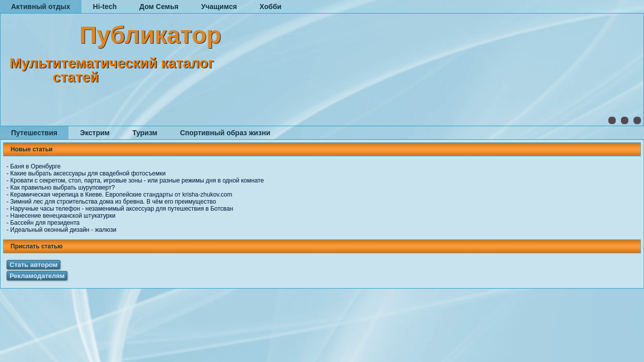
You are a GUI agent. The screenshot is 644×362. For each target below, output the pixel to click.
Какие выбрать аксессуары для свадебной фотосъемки (88, 173)
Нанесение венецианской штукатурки (63, 216)
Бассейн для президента (45, 223)
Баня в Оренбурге (35, 166)
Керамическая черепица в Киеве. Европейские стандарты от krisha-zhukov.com (121, 195)
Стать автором (33, 265)
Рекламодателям (37, 276)
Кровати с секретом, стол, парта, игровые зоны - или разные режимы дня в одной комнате (137, 180)
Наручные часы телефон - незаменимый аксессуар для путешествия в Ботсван (122, 209)
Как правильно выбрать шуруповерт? (62, 188)
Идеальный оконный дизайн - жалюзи (63, 230)
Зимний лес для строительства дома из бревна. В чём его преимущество (113, 202)
